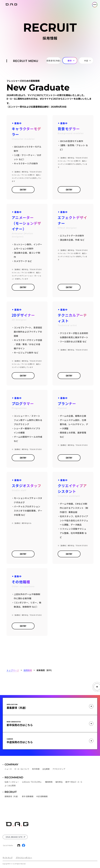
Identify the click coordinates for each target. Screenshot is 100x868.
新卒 (70, 61)
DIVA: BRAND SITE (14, 837)
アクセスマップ (59, 769)
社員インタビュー (12, 782)
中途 (86, 61)
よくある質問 (10, 786)
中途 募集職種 (42, 796)
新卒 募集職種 (28, 796)
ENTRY (23, 190)
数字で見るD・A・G (74, 782)
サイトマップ (8, 857)
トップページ (13, 670)
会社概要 (46, 769)
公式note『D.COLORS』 (32, 782)
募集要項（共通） (12, 796)
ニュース (8, 769)
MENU (95, 5)
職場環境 (49, 782)
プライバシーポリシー (24, 857)
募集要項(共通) (53, 61)
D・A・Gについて (22, 769)
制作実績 (36, 769)
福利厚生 (59, 782)
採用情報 (28, 670)
